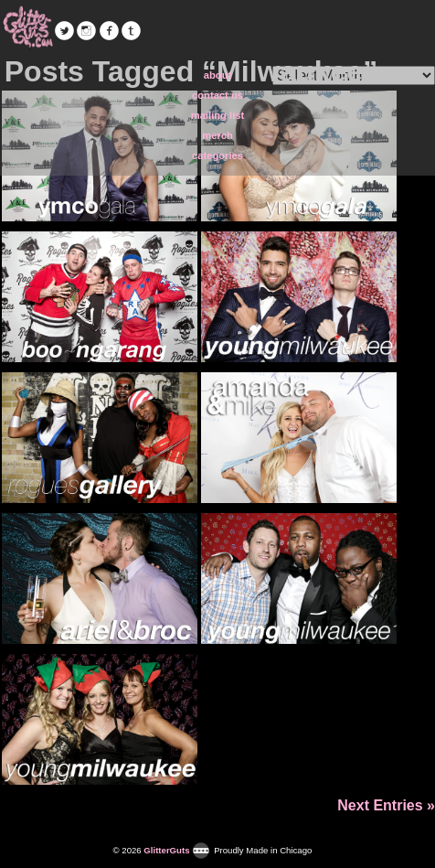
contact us (217, 95)
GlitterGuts (27, 27)
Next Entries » (386, 805)
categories (217, 155)
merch (217, 135)
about (217, 75)
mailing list (217, 115)
